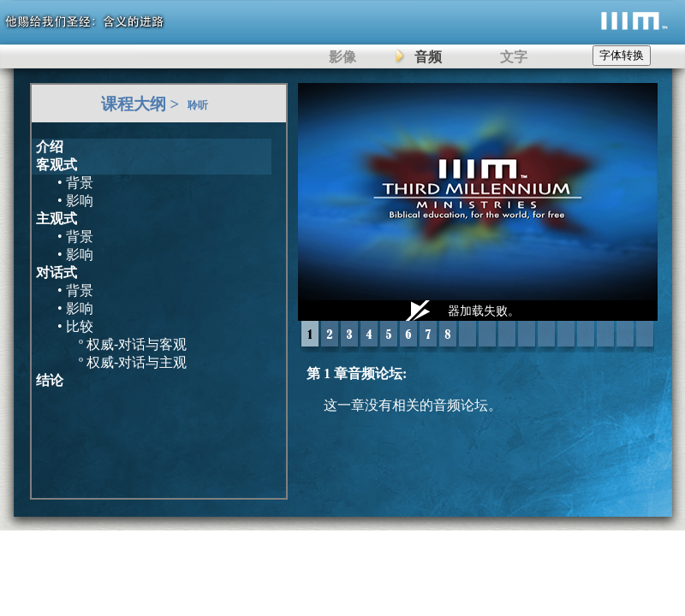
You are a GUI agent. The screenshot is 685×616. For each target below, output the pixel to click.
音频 (428, 57)
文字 (514, 57)
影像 (342, 57)
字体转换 (622, 55)
